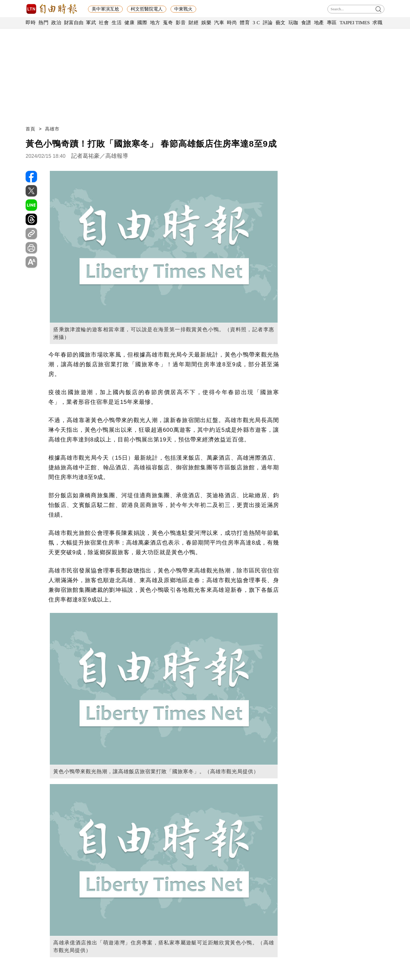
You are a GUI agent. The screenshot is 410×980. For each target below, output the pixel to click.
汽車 (219, 23)
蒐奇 (168, 23)
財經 (193, 23)
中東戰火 (183, 9)
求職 (377, 23)
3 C (256, 23)
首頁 (30, 129)
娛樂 (206, 23)
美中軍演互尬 (105, 9)
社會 (104, 23)
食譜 (306, 23)
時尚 (232, 23)
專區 (332, 23)
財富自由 (74, 23)
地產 (319, 23)
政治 (56, 23)
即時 (31, 23)
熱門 (43, 23)
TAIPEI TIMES (355, 23)
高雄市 (52, 129)
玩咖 (293, 23)
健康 (129, 23)
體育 (245, 23)
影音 (181, 23)
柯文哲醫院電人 (147, 9)
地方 (155, 23)
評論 (268, 23)
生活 (117, 23)
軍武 (91, 23)
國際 (142, 23)
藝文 (281, 23)
